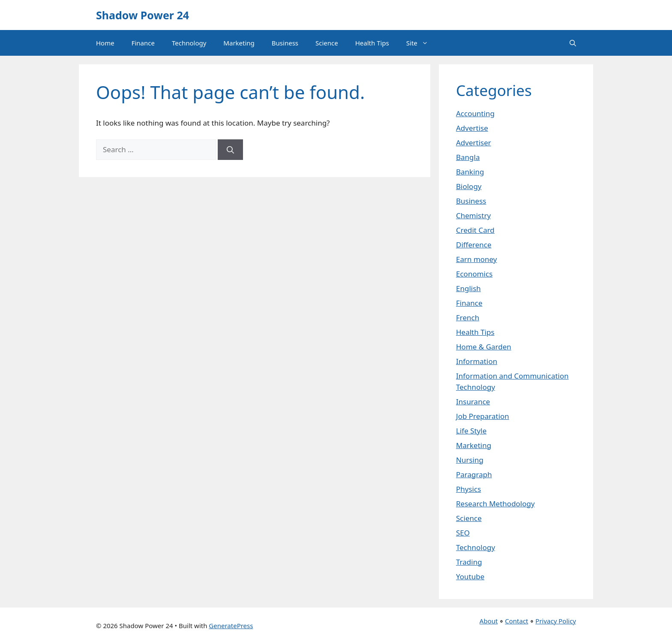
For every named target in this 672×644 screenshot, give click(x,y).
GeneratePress (231, 626)
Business (285, 43)
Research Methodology (495, 504)
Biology (469, 186)
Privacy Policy (556, 621)
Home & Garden (484, 347)
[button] (573, 43)
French (468, 317)
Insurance (473, 402)
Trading (469, 562)
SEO (463, 533)
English (468, 288)
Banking (470, 172)
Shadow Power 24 (142, 15)
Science (327, 43)
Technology (189, 43)
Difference (474, 245)
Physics (468, 489)
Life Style (471, 431)
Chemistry (473, 215)
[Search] (230, 150)
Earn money (477, 259)
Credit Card (475, 230)
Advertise (472, 128)
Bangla (468, 157)
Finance (143, 43)
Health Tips (372, 43)
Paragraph (474, 474)
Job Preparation (483, 416)
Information (477, 361)
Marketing (239, 43)
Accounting (475, 113)
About (489, 621)
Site (421, 43)
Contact (516, 621)
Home (105, 43)
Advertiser (474, 143)
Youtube (470, 576)
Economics (474, 274)
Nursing (470, 460)
